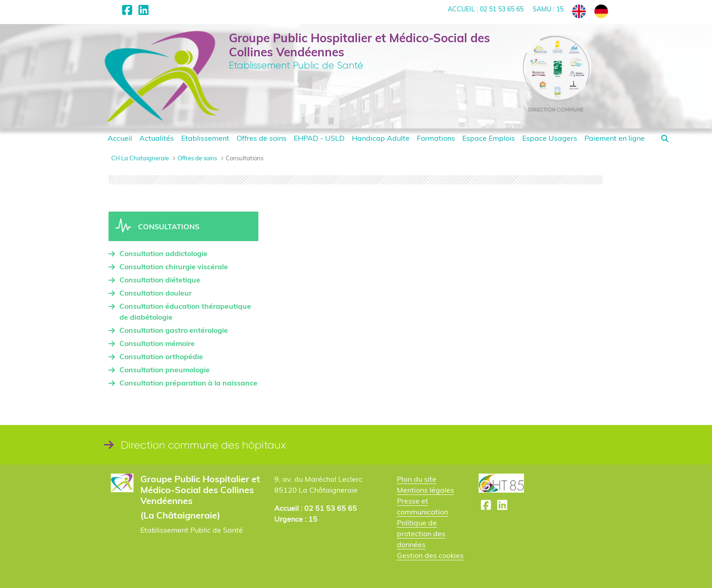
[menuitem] (120, 138)
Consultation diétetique (160, 280)
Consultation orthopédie (161, 356)
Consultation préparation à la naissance (188, 383)
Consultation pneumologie (165, 370)
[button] (665, 138)
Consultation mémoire (157, 343)
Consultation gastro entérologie (174, 330)
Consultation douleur (156, 293)
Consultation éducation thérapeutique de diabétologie (185, 311)
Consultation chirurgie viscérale (174, 267)
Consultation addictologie (163, 253)
